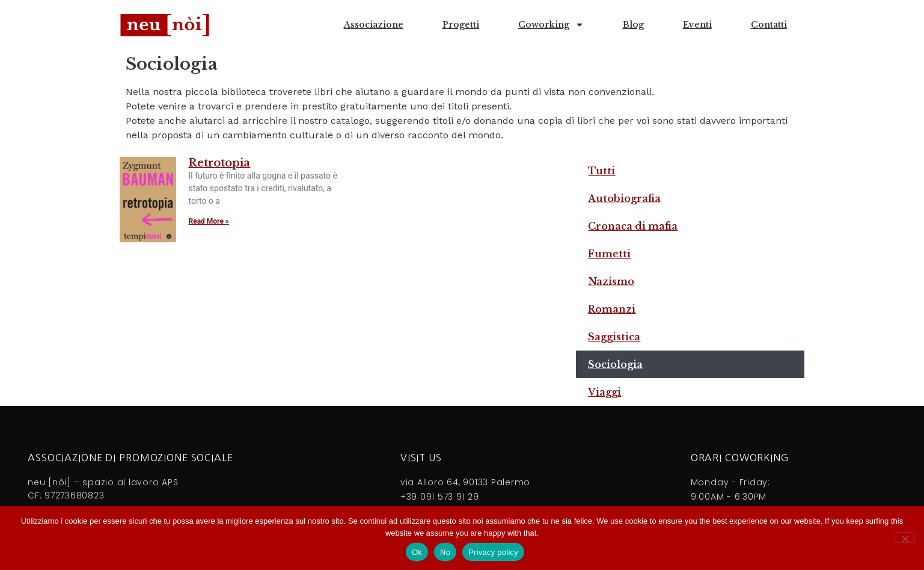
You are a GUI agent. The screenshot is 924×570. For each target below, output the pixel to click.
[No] (905, 538)
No (445, 552)
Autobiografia (624, 198)
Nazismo (611, 281)
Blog (633, 25)
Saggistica (614, 337)
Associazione (374, 25)
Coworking (551, 25)
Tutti (601, 171)
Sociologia (615, 364)
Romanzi (612, 309)
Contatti (769, 25)
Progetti (461, 25)
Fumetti (609, 254)
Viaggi (604, 392)
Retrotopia (219, 163)
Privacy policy (493, 552)
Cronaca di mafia (633, 226)
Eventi (697, 25)
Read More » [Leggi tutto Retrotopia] (208, 221)
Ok (417, 552)
